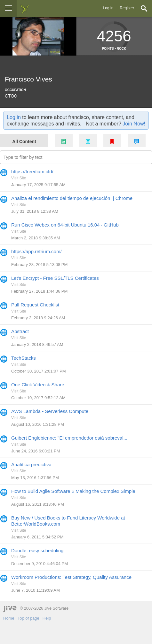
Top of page (28, 618)
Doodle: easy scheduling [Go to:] (37, 550)
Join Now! (134, 124)
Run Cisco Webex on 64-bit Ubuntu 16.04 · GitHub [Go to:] (65, 225)
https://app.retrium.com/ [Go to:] (36, 251)
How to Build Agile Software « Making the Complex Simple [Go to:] (73, 491)
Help (47, 618)
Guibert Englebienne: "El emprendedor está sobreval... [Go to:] (69, 438)
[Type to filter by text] (76, 157)
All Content (24, 142)
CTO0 (11, 96)
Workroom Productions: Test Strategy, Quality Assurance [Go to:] (71, 577)
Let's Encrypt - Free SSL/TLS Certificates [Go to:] (55, 278)
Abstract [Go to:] (20, 331)
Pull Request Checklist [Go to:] (35, 305)
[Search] (144, 8)
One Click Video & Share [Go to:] (38, 385)
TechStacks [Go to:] (24, 358)
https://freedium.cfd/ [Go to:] (32, 172)
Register (127, 8)
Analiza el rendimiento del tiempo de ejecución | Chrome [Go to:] (72, 198)
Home (9, 618)
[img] (25, 8)
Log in (108, 8)
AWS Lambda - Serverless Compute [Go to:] (50, 411)
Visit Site (19, 178)
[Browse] (8, 8)
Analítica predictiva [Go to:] (31, 464)
